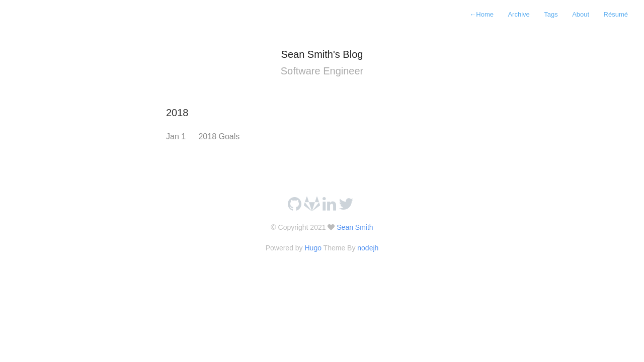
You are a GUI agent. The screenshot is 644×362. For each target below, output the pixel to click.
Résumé (616, 14)
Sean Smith (354, 227)
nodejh (368, 248)
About (581, 14)
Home (481, 14)
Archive (518, 14)
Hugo (313, 248)
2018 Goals (219, 137)
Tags (551, 14)
